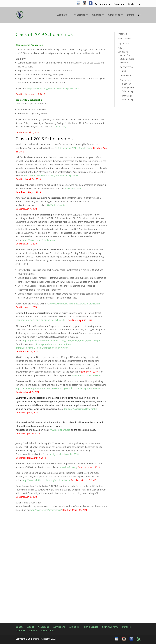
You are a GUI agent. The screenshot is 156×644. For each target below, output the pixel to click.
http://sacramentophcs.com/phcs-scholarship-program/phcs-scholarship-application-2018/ (60, 388)
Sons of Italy (60, 127)
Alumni (104, 4)
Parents (118, 4)
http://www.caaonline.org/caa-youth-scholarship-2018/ (51, 175)
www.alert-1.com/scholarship (87, 375)
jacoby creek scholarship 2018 (64, 454)
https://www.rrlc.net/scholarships (38, 240)
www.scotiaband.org (60, 430)
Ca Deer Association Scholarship (81, 409)
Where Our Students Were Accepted (127, 59)
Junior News (126, 75)
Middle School (125, 39)
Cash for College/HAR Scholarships (128, 88)
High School (123, 43)
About (31, 627)
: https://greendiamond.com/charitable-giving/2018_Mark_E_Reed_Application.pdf (61, 341)
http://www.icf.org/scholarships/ (46, 510)
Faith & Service (90, 627)
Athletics (97, 15)
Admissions (114, 15)
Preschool (123, 34)
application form (73, 189)
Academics (79, 15)
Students (133, 4)
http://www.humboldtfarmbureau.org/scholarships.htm (74, 304)
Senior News (126, 80)
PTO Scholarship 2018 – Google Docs (73, 148)
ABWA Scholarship (56, 205)
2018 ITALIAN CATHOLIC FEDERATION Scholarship (41, 320)
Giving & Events (110, 627)
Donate (131, 15)
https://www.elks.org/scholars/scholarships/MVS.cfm (53, 88)
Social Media (47, 630)
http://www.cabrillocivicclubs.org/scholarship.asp (46, 480)
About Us (62, 15)
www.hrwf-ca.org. (80, 467)
